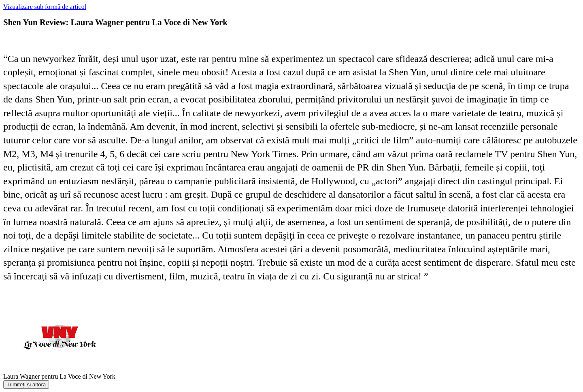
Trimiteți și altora (26, 385)
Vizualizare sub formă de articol (45, 7)
